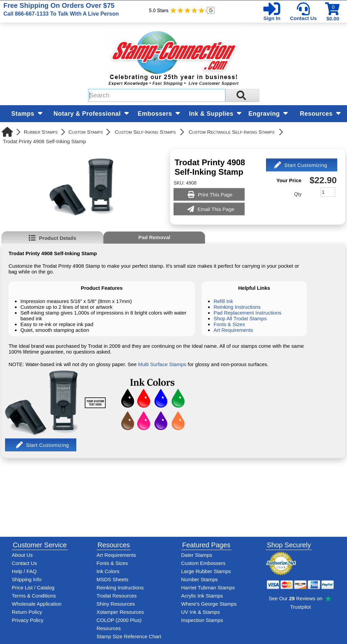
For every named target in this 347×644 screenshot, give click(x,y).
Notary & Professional (91, 114)
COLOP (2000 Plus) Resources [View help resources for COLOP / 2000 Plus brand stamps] (119, 624)
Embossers (159, 114)
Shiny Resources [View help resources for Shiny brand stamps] (116, 604)
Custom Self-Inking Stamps (145, 132)
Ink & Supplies (215, 114)
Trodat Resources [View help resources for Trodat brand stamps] (117, 596)
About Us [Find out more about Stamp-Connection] (22, 555)
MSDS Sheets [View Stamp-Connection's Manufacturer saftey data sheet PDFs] (113, 579)
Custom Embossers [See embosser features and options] (203, 563)
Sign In (272, 18)
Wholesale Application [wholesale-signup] (37, 604)
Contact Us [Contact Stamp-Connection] (24, 563)
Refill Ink (223, 301)
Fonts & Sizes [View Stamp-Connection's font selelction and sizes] (112, 563)
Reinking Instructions (237, 307)
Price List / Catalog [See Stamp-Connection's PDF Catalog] (33, 588)
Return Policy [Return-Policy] (27, 612)
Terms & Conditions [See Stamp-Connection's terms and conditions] (34, 596)
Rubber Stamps (41, 132)
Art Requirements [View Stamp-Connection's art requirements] (116, 555)
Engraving (268, 114)
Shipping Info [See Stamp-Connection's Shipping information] (27, 579)
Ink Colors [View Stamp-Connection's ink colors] (108, 571)
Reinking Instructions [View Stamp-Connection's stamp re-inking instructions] (120, 588)
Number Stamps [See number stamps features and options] (200, 579)
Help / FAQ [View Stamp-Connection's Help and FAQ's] (24, 571)
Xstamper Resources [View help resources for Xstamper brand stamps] (120, 612)
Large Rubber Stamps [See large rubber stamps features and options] (206, 571)
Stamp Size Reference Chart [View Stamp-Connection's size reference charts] (129, 636)
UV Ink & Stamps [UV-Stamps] (201, 612)
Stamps (27, 114)
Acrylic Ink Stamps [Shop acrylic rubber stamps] (202, 596)
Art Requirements (233, 330)
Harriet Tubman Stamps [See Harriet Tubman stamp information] (208, 588)
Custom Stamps (86, 132)
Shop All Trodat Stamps (240, 318)
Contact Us (303, 18)
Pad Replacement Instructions (247, 313)
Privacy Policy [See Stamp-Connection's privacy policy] (28, 620)
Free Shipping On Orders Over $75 (61, 9)
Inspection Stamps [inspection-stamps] (202, 620)
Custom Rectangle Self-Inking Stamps (232, 132)
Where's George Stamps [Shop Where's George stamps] (209, 604)
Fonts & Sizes (229, 324)
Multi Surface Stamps (162, 364)
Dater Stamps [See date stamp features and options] (197, 555)
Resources (320, 114)
